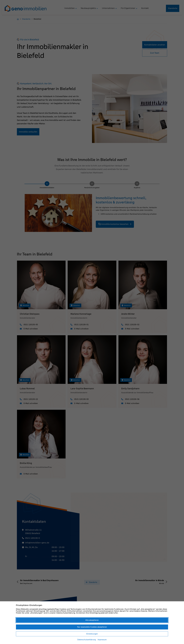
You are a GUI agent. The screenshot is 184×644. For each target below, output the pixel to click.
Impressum (102, 640)
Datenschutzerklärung (87, 640)
